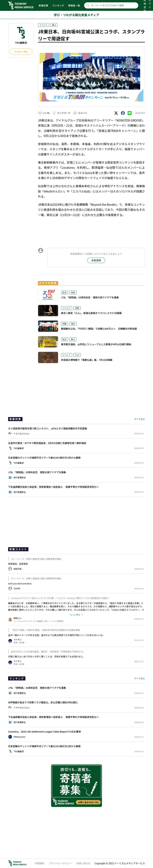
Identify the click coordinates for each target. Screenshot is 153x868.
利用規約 (40, 863)
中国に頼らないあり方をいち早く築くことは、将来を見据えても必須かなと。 (47, 656)
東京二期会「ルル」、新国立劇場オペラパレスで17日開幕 (91, 313)
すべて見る (139, 419)
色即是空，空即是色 (18, 564)
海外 (73, 324)
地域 (73, 292)
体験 (77, 308)
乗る (54, 25)
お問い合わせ (83, 863)
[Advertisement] (91, 229)
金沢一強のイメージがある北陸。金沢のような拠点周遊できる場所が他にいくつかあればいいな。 (56, 635)
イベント (43, 25)
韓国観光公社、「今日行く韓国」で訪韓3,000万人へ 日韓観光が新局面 (99, 329)
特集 (64, 324)
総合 (64, 292)
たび (77, 355)
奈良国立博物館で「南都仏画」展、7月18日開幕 (87, 360)
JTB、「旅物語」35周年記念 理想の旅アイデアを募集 (90, 297)
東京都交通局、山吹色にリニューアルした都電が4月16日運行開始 (96, 344)
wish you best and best (20, 583)
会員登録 (96, 260)
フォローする (21, 52)
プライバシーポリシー (60, 863)
